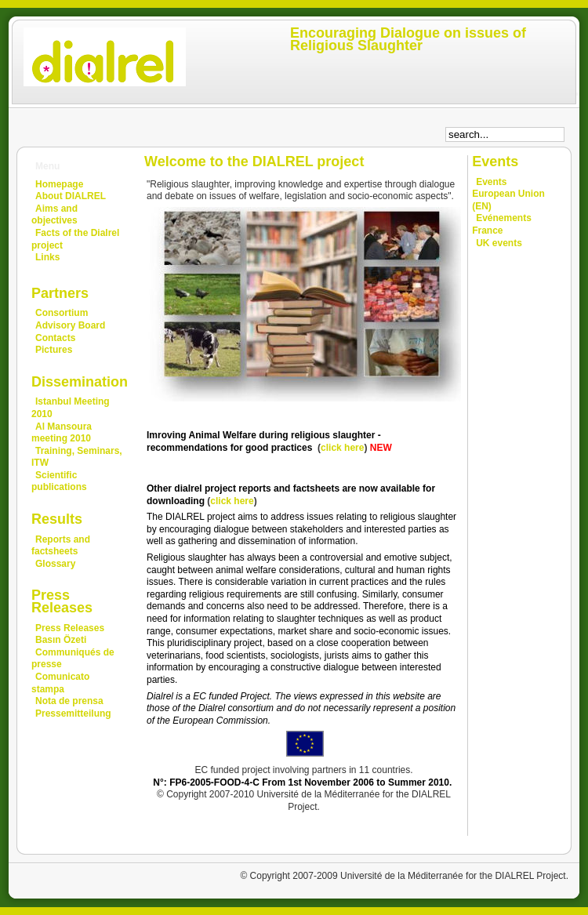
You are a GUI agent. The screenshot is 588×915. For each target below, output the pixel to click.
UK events (499, 243)
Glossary (55, 564)
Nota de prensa (69, 701)
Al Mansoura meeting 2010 (62, 433)
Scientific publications (59, 481)
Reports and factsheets (61, 546)
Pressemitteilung (73, 713)
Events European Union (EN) (508, 194)
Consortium (62, 313)
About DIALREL (71, 196)
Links (47, 257)
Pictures (54, 350)
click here (342, 448)
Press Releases (70, 628)
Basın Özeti (61, 640)
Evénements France (502, 224)
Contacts (55, 338)
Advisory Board (70, 325)
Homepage (59, 184)
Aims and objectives (54, 215)
